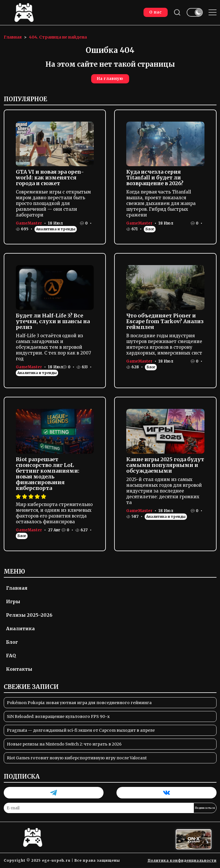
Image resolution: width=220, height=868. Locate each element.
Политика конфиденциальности (182, 860)
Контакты (19, 669)
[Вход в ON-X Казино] (194, 839)
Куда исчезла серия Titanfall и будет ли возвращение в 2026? (155, 178)
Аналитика (20, 629)
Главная (17, 588)
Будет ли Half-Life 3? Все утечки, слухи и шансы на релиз (53, 321)
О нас (156, 12)
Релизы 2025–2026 (29, 615)
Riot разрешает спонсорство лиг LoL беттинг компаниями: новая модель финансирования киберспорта (48, 474)
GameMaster (29, 223)
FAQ (11, 656)
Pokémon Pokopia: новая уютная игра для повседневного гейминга (79, 703)
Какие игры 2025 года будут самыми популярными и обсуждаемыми (165, 465)
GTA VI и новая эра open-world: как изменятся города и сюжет (50, 178)
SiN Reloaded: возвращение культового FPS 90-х (58, 716)
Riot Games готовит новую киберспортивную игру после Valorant (77, 758)
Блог (150, 229)
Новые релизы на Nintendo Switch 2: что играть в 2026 (64, 744)
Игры (13, 601)
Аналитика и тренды (56, 229)
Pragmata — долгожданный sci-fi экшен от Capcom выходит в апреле (81, 730)
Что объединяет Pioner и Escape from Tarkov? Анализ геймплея (165, 321)
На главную (110, 79)
